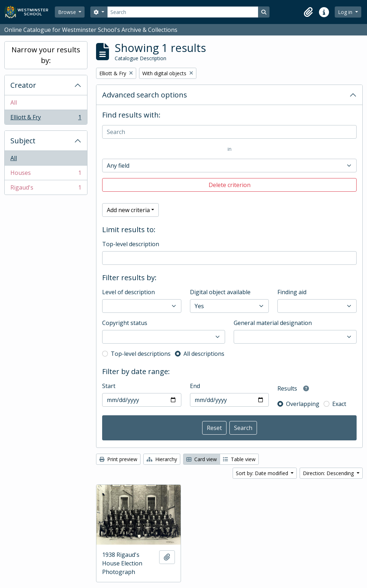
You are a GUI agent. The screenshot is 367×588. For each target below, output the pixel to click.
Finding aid (292, 292)
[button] (308, 12)
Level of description (128, 292)
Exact (339, 404)
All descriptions (204, 354)
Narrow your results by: (46, 55)
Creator (23, 85)
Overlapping (303, 404)
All (14, 102)
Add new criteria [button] (128, 210)
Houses (46, 174)
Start (109, 386)
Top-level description (131, 244)
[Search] (183, 12)
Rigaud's (46, 189)
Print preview (118, 459)
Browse (68, 12)
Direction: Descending (329, 473)
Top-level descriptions (141, 354)
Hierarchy (162, 459)
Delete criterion (230, 185)
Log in (346, 12)
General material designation (273, 323)
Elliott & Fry (46, 119)
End (195, 386)
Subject (23, 141)
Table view (239, 459)
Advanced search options (145, 95)
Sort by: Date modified (263, 473)
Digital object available (220, 292)
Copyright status (125, 323)
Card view (202, 459)
